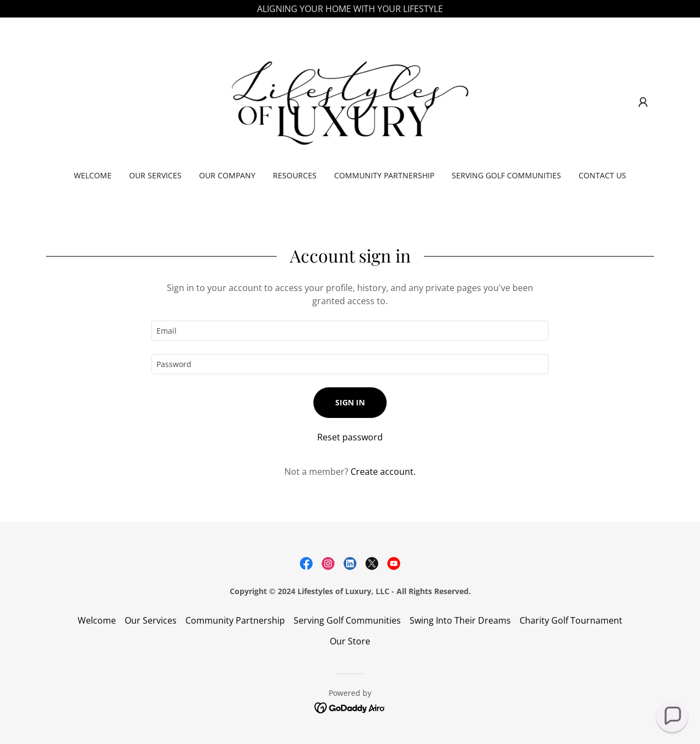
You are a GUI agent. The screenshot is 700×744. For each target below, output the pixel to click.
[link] (350, 101)
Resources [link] (295, 175)
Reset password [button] (350, 437)
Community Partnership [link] (384, 175)
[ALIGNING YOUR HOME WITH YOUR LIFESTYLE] (350, 9)
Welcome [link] (93, 175)
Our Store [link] (350, 641)
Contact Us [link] (602, 175)
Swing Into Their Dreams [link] (460, 620)
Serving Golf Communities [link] (506, 175)
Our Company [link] (227, 175)
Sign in (350, 402)
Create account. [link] (383, 472)
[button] (643, 102)
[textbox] (350, 331)
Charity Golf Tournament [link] (571, 620)
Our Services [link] (155, 175)
